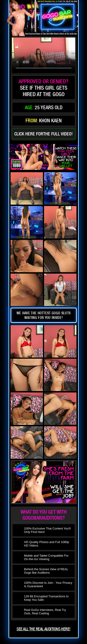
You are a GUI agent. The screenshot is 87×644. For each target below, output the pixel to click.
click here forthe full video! (43, 134)
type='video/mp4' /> (44, 55)
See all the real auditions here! (43, 629)
